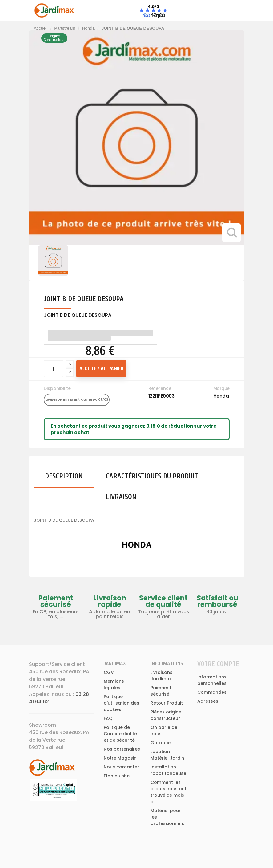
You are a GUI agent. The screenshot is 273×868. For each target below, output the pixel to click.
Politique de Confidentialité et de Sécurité (120, 734)
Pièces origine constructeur (166, 715)
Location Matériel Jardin (167, 755)
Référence (160, 388)
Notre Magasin (120, 758)
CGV (109, 672)
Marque (221, 388)
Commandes (212, 692)
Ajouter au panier (101, 369)
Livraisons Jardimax (161, 676)
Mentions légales (114, 684)
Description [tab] (64, 476)
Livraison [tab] (121, 497)
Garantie (161, 743)
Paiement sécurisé (161, 691)
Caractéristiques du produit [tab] (152, 476)
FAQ (108, 718)
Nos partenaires (122, 749)
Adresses (208, 701)
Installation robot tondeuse (168, 770)
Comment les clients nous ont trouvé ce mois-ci (169, 792)
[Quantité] (54, 369)
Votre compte (218, 664)
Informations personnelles (212, 680)
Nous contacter (121, 767)
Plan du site (117, 776)
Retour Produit (167, 703)
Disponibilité (57, 388)
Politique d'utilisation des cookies (121, 703)
